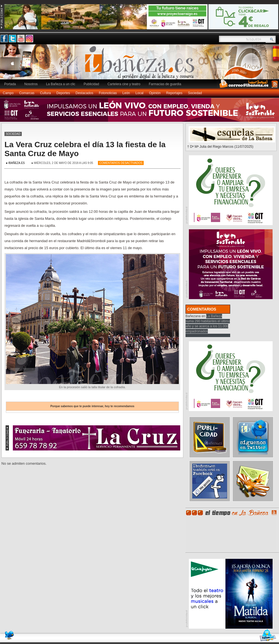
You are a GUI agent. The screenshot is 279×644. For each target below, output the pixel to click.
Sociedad (195, 93)
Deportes (63, 93)
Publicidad (91, 84)
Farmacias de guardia (165, 84)
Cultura (45, 93)
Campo (8, 93)
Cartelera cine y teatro (124, 84)
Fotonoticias (108, 93)
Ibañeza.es (141, 65)
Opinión (155, 93)
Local (140, 93)
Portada (10, 84)
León (126, 93)
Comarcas (27, 93)
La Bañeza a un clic (61, 84)
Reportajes (174, 93)
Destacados (84, 93)
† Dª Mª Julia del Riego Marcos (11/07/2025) (220, 147)
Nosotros (31, 84)
